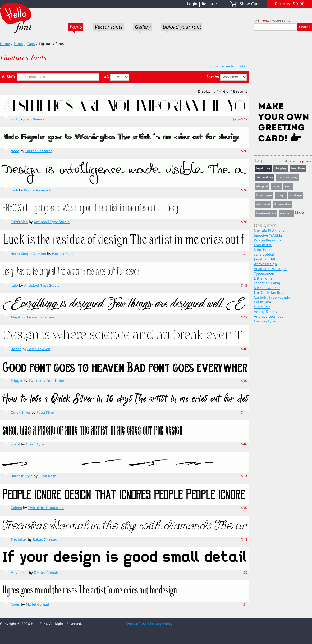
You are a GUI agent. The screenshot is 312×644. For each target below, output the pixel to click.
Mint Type (262, 250)
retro (276, 186)
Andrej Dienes (265, 312)
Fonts (76, 27)
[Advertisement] (283, 68)
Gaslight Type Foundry (272, 298)
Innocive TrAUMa (268, 236)
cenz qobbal (264, 255)
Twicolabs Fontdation (46, 381)
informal (263, 204)
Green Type (35, 444)
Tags (31, 44)
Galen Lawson (39, 349)
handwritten (266, 213)
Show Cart (249, 4)
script (281, 195)
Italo (14, 286)
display (281, 168)
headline (298, 168)
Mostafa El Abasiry (269, 231)
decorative (265, 177)
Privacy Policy (161, 624)
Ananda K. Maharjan (270, 269)
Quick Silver (20, 413)
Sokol (15, 444)
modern (286, 213)
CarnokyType (265, 321)
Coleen (16, 508)
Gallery (142, 27)
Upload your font (182, 27)
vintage (296, 195)
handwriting (287, 177)
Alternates (283, 204)
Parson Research (39, 151)
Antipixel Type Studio (52, 222)
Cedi (14, 190)
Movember (19, 573)
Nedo (15, 151)
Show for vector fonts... (229, 66)
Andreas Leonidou (269, 317)
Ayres (15, 605)
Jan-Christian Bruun (270, 293)
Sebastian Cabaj (267, 283)
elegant (262, 186)
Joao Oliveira (34, 119)
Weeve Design (265, 264)
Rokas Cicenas (45, 540)
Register (209, 4)
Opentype (264, 195)
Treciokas (19, 540)
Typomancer (264, 274)
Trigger (17, 381)
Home (5, 44)
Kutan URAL (263, 302)
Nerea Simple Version (28, 254)
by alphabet (288, 161)
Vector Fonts (281, 21)
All (257, 21)
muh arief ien (43, 317)
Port (14, 119)
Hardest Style (22, 476)
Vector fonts (108, 27)
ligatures (263, 168)
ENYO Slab (19, 222)
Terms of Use (136, 624)
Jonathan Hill (265, 259)
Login (192, 4)
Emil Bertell (263, 245)
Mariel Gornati (38, 605)
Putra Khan (45, 413)
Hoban (16, 349)
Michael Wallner (267, 288)
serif (288, 186)
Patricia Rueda (64, 254)
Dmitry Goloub (46, 573)
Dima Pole (262, 307)
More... (302, 213)
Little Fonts (263, 278)
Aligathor (18, 317)
